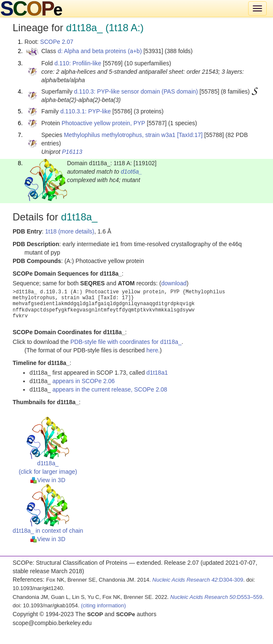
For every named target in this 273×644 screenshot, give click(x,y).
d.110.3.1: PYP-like (86, 111)
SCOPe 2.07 (57, 42)
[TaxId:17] (190, 135)
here (152, 350)
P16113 (72, 152)
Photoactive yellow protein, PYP (103, 123)
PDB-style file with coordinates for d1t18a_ (126, 342)
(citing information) (103, 605)
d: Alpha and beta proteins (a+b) (100, 51)
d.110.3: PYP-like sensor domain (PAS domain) (136, 91)
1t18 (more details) (70, 231)
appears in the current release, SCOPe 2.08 (110, 389)
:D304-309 (198, 580)
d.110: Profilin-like (78, 63)
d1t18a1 (157, 373)
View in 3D (48, 480)
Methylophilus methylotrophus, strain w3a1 (120, 135)
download (174, 283)
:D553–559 (216, 597)
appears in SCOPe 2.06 (84, 381)
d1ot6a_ (132, 172)
